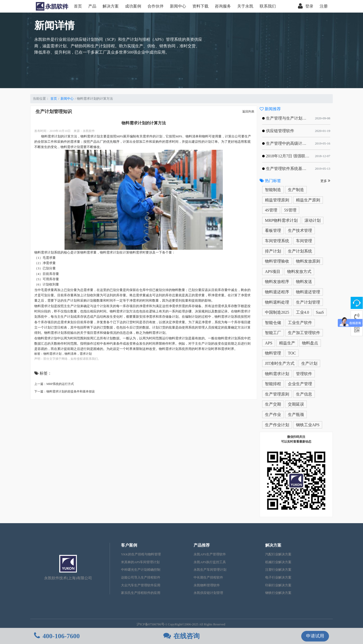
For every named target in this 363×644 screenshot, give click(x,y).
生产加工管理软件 (304, 333)
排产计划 (273, 251)
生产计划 (309, 363)
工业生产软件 (300, 323)
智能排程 (273, 384)
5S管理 (290, 210)
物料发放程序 (277, 282)
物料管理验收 (277, 261)
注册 (324, 6)
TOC (292, 353)
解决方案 (111, 6)
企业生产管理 (300, 384)
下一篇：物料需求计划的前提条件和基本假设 (65, 391)
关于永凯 (245, 6)
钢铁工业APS (308, 425)
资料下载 (200, 6)
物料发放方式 (299, 272)
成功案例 (133, 6)
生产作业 (273, 415)
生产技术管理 (300, 230)
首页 (78, 6)
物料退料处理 (277, 302)
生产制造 (296, 190)
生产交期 (273, 404)
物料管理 (273, 353)
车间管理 (304, 241)
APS (269, 343)
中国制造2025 (277, 312)
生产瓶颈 (296, 415)
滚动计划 (313, 220)
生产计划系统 (300, 251)
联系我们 (268, 6)
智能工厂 (273, 333)
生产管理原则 (277, 394)
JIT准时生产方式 (280, 363)
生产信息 (304, 394)
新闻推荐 (270, 109)
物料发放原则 (308, 261)
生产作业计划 (277, 425)
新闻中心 (178, 6)
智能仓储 (273, 323)
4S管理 (271, 210)
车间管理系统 (277, 241)
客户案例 (129, 545)
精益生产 (287, 343)
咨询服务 (223, 6)
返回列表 (248, 112)
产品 (92, 6)
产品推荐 (202, 545)
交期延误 (296, 404)
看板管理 (273, 230)
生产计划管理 (308, 302)
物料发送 (304, 282)
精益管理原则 (277, 200)
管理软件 (304, 374)
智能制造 (273, 190)
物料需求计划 (52, 354)
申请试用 (315, 636)
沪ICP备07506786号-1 (152, 624)
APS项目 (273, 272)
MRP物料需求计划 (281, 220)
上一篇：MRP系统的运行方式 (54, 384)
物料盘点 (310, 343)
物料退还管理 (308, 292)
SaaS (320, 312)
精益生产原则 (308, 200)
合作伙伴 (156, 6)
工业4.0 (302, 312)
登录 (306, 6)
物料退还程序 (277, 292)
